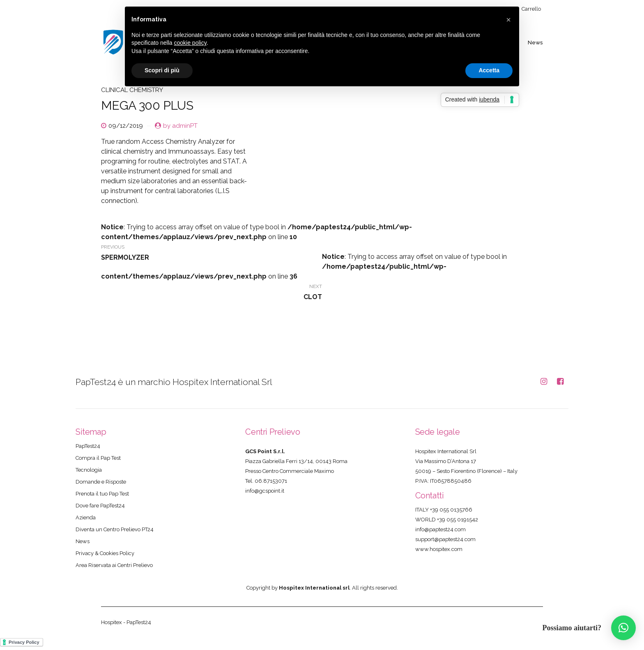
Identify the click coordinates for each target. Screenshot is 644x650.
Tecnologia (89, 470)
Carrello (531, 9)
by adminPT (180, 126)
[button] (623, 628)
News (536, 42)
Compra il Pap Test (98, 458)
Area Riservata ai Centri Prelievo (114, 565)
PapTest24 (88, 446)
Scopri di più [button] (162, 70)
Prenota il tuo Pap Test (102, 494)
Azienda (86, 517)
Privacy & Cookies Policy (105, 553)
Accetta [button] (489, 70)
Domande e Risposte (101, 482)
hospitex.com (446, 549)
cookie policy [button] (190, 43)
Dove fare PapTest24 (100, 506)
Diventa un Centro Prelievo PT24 (115, 529)
